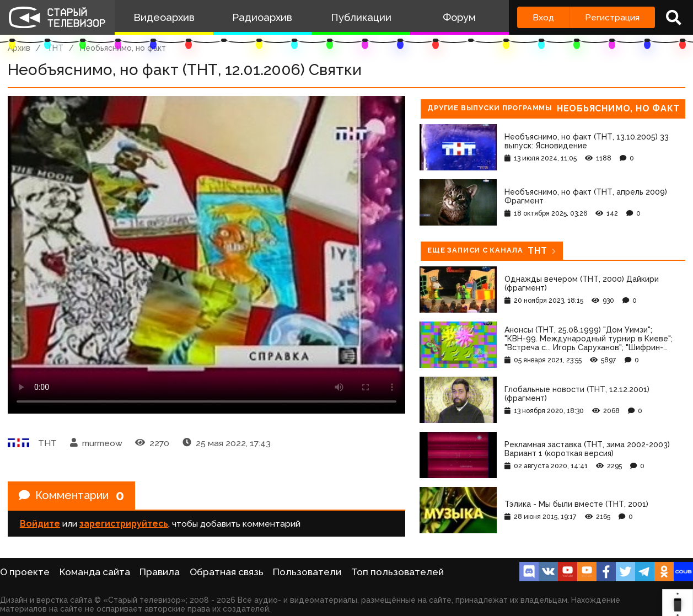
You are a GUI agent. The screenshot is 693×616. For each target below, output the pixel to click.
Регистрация (612, 17)
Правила (160, 572)
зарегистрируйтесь (124, 524)
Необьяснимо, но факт (123, 48)
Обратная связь (227, 572)
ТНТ (55, 48)
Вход (543, 17)
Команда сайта (95, 572)
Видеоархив (164, 17)
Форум (459, 17)
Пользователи (307, 572)
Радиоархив (262, 17)
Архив (19, 48)
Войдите (40, 524)
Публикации (361, 17)
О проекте (25, 572)
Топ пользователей (397, 572)
